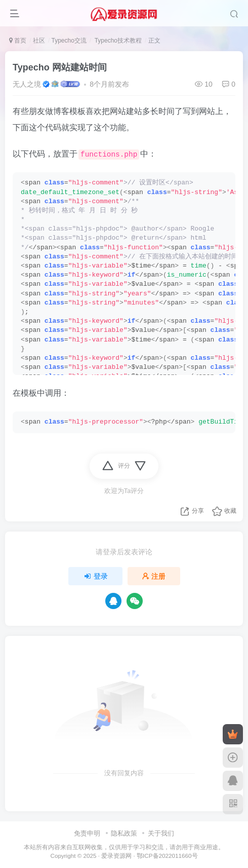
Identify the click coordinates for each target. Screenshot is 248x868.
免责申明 (87, 833)
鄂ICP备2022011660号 (167, 856)
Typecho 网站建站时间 (60, 67)
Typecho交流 (69, 41)
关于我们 (161, 833)
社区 (39, 41)
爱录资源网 (116, 856)
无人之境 (27, 84)
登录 (96, 576)
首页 (18, 41)
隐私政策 (124, 833)
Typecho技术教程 (117, 41)
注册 (154, 576)
